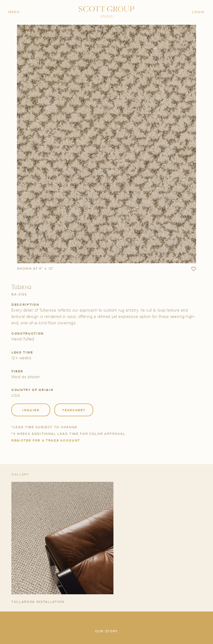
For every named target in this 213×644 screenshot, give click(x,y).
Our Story (106, 631)
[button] (194, 269)
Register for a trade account (46, 440)
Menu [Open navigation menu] (14, 12)
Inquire (31, 410)
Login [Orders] (198, 12)
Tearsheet (74, 410)
